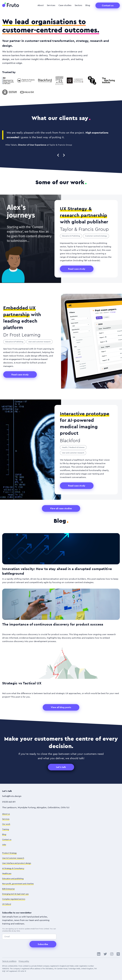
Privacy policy (24, 961)
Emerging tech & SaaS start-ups (15, 894)
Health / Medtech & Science (73, 447)
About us (6, 814)
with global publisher (84, 215)
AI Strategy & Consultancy (13, 868)
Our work (6, 824)
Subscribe (43, 944)
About (41, 5)
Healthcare (7, 874)
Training (6, 829)
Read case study (77, 269)
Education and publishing (13, 879)
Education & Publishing (71, 236)
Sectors (78, 5)
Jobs (4, 845)
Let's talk (61, 767)
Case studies (65, 5)
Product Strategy (9, 853)
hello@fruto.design (12, 796)
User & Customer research (13, 858)
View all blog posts (61, 707)
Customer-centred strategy (96, 236)
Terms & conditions (9, 961)
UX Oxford (7, 904)
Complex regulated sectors (14, 899)
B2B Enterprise (8, 889)
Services (51, 5)
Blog (88, 5)
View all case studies (61, 508)
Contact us (108, 5)
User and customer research (39, 342)
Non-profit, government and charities (18, 884)
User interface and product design (17, 863)
